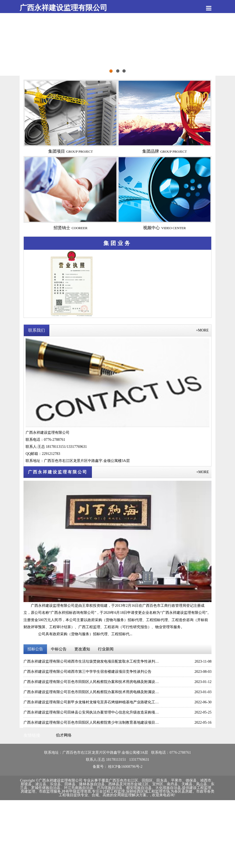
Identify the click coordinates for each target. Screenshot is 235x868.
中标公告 (59, 649)
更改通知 (82, 649)
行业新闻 (106, 649)
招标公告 (35, 649)
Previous (17, 48)
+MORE (202, 330)
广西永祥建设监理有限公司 (63, 8)
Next (218, 48)
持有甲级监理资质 (77, 791)
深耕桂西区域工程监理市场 (148, 791)
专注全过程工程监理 (108, 791)
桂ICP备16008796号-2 (125, 767)
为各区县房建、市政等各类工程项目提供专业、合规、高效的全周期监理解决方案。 (137, 793)
